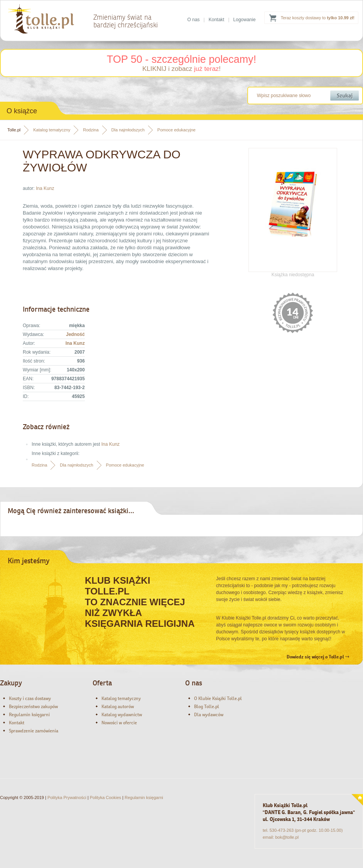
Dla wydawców (209, 715)
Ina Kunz (45, 188)
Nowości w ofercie (119, 723)
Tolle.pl (14, 130)
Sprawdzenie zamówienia (34, 731)
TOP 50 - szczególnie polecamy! (182, 59)
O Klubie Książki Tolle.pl (218, 698)
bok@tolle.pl (287, 837)
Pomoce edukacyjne (176, 130)
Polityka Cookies (106, 797)
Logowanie (245, 20)
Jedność (75, 334)
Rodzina (91, 130)
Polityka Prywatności (67, 797)
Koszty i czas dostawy (30, 698)
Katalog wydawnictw (122, 715)
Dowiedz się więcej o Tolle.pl (318, 657)
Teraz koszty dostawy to (318, 18)
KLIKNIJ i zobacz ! (181, 69)
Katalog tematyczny (52, 130)
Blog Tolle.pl (207, 707)
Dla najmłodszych (128, 130)
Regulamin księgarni (29, 715)
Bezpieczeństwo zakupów (33, 707)
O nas (194, 20)
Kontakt (217, 20)
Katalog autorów (118, 707)
